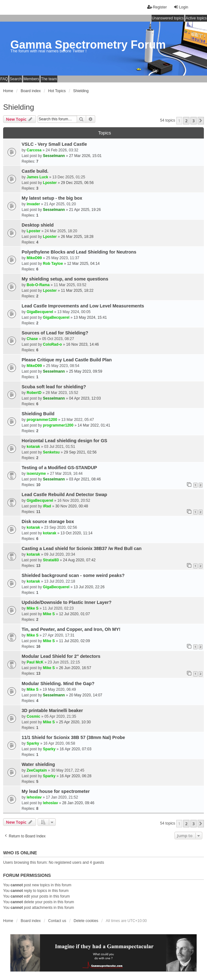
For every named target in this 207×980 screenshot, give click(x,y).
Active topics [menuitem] (196, 18)
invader (33, 204)
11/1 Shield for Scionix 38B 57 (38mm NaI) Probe (73, 737)
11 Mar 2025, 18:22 (77, 291)
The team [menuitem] (49, 79)
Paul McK (35, 662)
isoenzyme (36, 474)
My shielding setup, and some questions (65, 279)
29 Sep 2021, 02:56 (80, 452)
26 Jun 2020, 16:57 (75, 668)
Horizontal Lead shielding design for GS (64, 441)
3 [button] (193, 121)
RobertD (34, 393)
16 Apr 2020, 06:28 (75, 776)
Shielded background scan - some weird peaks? (73, 575)
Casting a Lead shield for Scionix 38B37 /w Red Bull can (82, 548)
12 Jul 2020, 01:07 (74, 614)
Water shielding (38, 764)
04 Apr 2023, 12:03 (85, 398)
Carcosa (34, 150)
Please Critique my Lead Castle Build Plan (67, 360)
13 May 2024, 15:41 (90, 317)
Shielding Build (38, 414)
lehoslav (34, 797)
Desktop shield (38, 225)
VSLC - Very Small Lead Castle (54, 144)
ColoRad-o (52, 344)
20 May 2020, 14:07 (85, 695)
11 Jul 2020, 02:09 (74, 641)
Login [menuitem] (181, 7)
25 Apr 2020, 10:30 (75, 722)
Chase (32, 339)
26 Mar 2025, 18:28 (77, 237)
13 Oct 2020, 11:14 (76, 533)
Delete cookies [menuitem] (86, 921)
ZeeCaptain (37, 770)
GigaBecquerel (40, 312)
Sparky (33, 743)
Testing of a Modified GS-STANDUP (59, 468)
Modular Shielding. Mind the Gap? (58, 684)
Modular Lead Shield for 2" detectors (61, 656)
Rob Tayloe (53, 264)
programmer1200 (42, 420)
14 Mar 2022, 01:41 (94, 425)
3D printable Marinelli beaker (52, 710)
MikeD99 (34, 258)
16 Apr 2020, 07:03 (75, 749)
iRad (47, 506)
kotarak (33, 447)
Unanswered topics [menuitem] (168, 18)
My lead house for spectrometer (56, 791)
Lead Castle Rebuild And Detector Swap (64, 495)
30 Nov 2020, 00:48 (72, 506)
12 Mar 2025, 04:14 (83, 264)
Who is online (20, 853)
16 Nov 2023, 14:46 (83, 344)
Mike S (33, 608)
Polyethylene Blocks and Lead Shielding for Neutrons (79, 252)
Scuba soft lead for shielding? (54, 387)
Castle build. (35, 171)
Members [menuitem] (31, 79)
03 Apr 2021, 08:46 (85, 479)
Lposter (50, 183)
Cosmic (33, 716)
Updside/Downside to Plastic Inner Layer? (67, 602)
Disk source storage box (48, 521)
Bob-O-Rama (38, 285)
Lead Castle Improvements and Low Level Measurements (83, 306)
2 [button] (186, 121)
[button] (201, 121)
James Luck (37, 177)
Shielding (19, 107)
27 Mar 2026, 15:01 (85, 156)
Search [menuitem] (16, 79)
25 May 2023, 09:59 (85, 371)
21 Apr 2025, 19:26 (85, 210)
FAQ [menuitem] (4, 79)
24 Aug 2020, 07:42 (79, 560)
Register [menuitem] (157, 7)
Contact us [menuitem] (57, 921)
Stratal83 (51, 560)
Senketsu (51, 452)
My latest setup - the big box (52, 198)
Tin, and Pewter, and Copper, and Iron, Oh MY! (71, 629)
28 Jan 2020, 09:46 (78, 803)
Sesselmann (54, 156)
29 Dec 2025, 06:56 (77, 183)
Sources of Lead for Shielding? (55, 333)
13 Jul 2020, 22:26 (89, 587)
